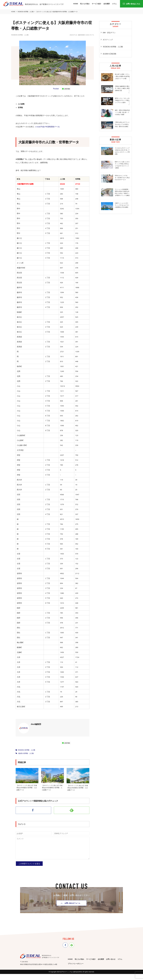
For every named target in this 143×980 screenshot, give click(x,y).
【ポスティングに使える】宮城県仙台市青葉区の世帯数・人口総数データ (27, 788)
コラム (114, 4)
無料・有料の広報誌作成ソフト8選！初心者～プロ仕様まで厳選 (122, 112)
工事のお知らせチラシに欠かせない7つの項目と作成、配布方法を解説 (122, 124)
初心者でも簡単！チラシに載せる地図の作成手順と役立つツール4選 (122, 76)
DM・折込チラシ (109, 32)
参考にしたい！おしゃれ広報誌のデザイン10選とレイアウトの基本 (122, 100)
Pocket (56, 89)
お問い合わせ (111, 958)
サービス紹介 (97, 4)
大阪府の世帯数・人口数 (26, 753)
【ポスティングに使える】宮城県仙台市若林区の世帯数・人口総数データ (78, 788)
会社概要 (107, 4)
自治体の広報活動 (109, 54)
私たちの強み (85, 4)
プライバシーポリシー (76, 963)
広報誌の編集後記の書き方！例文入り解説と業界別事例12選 (122, 88)
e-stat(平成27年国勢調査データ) (48, 127)
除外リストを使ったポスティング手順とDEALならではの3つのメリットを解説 (122, 165)
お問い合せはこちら (131, 4)
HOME (76, 4)
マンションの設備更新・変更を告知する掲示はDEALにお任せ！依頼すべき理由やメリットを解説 (122, 192)
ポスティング (108, 40)
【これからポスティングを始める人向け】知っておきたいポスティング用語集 (122, 151)
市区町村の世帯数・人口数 (26, 750)
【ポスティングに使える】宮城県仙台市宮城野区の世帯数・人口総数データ (52, 788)
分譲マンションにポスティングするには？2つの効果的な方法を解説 (122, 205)
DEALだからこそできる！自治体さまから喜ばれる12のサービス (122, 178)
